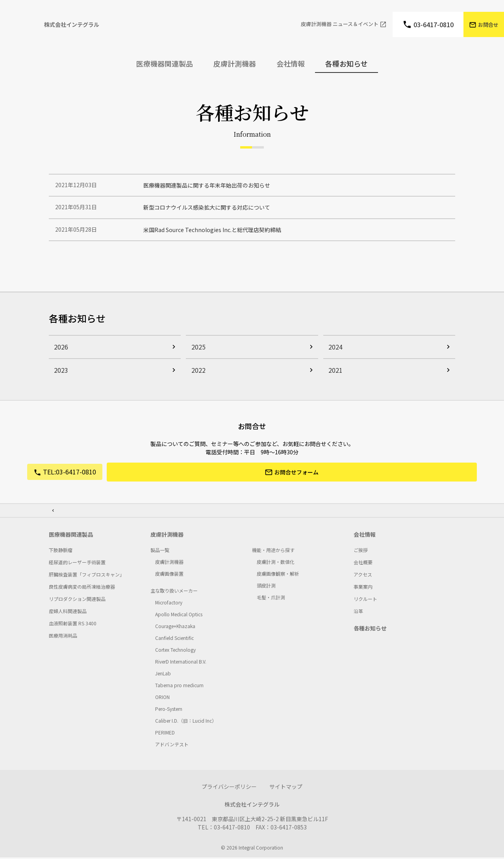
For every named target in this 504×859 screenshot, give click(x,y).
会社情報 (365, 536)
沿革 (358, 613)
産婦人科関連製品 (68, 613)
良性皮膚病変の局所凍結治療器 (82, 588)
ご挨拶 (361, 551)
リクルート (365, 600)
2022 (196, 374)
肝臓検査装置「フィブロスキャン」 (87, 576)
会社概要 (363, 564)
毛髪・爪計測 (271, 599)
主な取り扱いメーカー (174, 592)
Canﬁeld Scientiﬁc (174, 639)
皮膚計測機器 (167, 536)
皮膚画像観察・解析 (278, 575)
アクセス (363, 576)
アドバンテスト (172, 746)
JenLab (163, 675)
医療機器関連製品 (71, 536)
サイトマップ (286, 788)
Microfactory (169, 604)
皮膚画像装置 (169, 575)
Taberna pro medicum (179, 687)
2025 (196, 351)
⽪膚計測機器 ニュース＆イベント (340, 24)
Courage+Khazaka (175, 628)
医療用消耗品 (63, 637)
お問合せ (488, 25)
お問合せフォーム (297, 477)
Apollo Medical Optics (179, 616)
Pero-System (169, 710)
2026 (59, 351)
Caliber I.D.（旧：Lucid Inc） (186, 722)
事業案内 (363, 588)
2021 (334, 374)
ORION (162, 698)
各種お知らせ (346, 63)
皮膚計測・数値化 (276, 563)
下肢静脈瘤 (61, 551)
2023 (59, 374)
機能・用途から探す (273, 551)
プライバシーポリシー (229, 788)
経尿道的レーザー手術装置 (77, 564)
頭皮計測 (266, 587)
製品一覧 (160, 551)
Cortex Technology (175, 651)
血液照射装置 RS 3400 (73, 625)
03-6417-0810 (434, 24)
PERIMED (165, 734)
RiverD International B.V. (181, 663)
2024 (334, 351)
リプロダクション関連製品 (77, 600)
